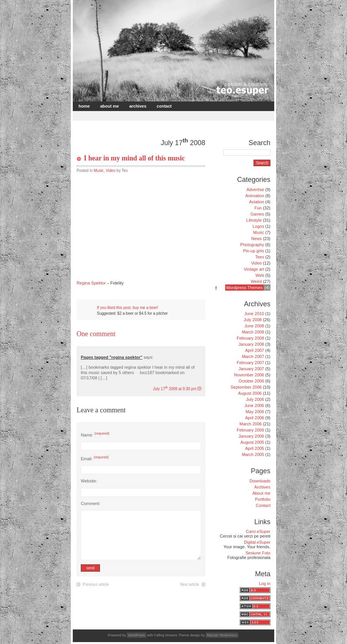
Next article (190, 584)
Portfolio (263, 499)
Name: (95, 435)
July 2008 (253, 320)
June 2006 (254, 405)
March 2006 (250, 424)
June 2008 (254, 326)
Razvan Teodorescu (222, 635)
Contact (164, 106)
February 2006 (250, 430)
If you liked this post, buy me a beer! (128, 308)
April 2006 (255, 418)
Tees (259, 257)
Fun (258, 208)
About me (109, 106)
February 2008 (250, 338)
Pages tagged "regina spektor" (112, 357)
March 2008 (253, 332)
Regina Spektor (91, 283)
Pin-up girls (253, 251)
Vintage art (254, 269)
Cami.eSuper (258, 531)
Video (110, 171)
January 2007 (251, 369)
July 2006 (255, 399)
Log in (265, 584)
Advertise (255, 190)
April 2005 (255, 448)
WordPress (136, 635)
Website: (89, 481)
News (257, 239)
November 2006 (249, 375)
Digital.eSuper (257, 542)
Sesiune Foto (258, 553)
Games (257, 214)
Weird (256, 281)
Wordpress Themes (244, 288)
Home (84, 106)
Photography (252, 245)
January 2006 (251, 436)
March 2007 (253, 356)
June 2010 (254, 314)
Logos (259, 226)
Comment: (91, 503)
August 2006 (250, 393)
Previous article (96, 584)
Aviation (257, 202)
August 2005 (252, 442)
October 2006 (251, 381)
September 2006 (246, 387)
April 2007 (255, 350)
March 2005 (253, 454)
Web (260, 275)
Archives (138, 106)
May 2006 (255, 412)
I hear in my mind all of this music (134, 158)
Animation (255, 196)
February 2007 (250, 363)
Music (98, 171)
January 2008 (251, 344)
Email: (95, 459)
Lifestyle (254, 220)
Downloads (260, 481)
